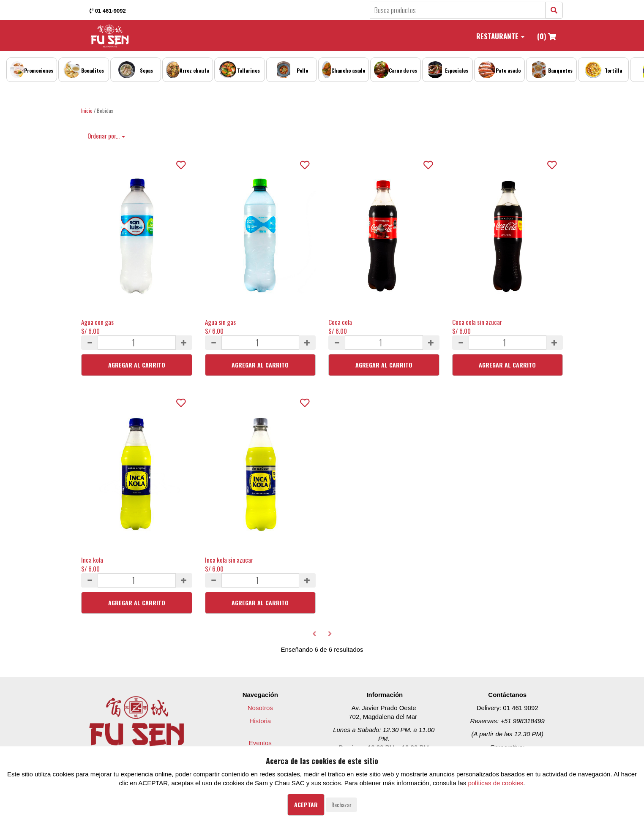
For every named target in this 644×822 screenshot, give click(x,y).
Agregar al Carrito (137, 365)
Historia (260, 721)
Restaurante (500, 36)
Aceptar (306, 804)
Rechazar (341, 804)
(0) (547, 36)
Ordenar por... (106, 136)
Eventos (260, 743)
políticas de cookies (495, 783)
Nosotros (260, 708)
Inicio (87, 110)
